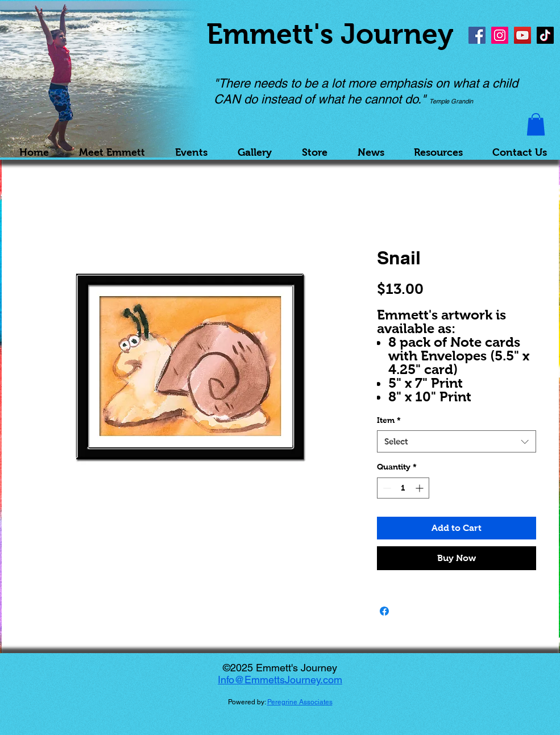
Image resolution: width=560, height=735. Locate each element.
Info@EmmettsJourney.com (280, 680)
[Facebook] (477, 35)
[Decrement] (386, 488)
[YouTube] (522, 35)
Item (389, 420)
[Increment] (420, 488)
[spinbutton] (403, 488)
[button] (536, 124)
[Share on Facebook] (384, 611)
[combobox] (457, 441)
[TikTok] (545, 35)
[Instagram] (500, 35)
